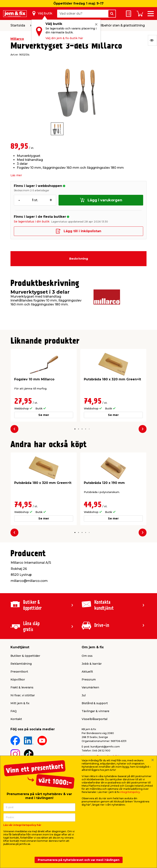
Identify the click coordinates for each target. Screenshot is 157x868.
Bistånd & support (95, 703)
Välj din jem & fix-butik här (64, 38)
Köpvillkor (18, 680)
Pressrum (89, 680)
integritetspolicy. (130, 792)
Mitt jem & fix (20, 703)
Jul (84, 695)
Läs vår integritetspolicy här (22, 825)
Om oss (87, 656)
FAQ (14, 711)
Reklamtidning (21, 664)
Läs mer (16, 175)
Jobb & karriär (92, 664)
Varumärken (90, 687)
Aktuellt (87, 672)
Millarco (17, 39)
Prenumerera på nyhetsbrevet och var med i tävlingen (79, 860)
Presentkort (19, 672)
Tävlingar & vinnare (96, 711)
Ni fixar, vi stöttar (23, 695)
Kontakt (16, 719)
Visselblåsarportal (95, 719)
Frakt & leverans (22, 687)
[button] (75, 429)
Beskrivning (79, 259)
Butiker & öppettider (25, 656)
